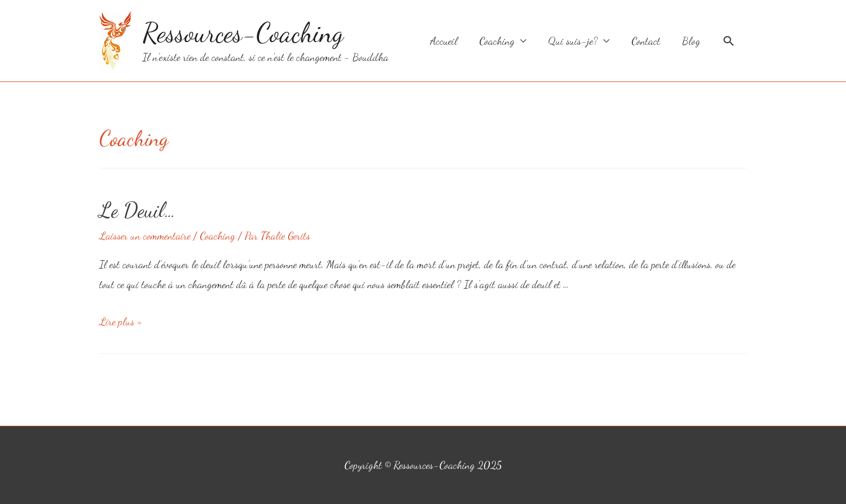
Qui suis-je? (573, 41)
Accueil (444, 41)
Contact (646, 41)
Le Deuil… (138, 210)
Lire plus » (121, 322)
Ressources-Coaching (243, 33)
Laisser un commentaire (145, 236)
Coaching (497, 41)
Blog (691, 41)
